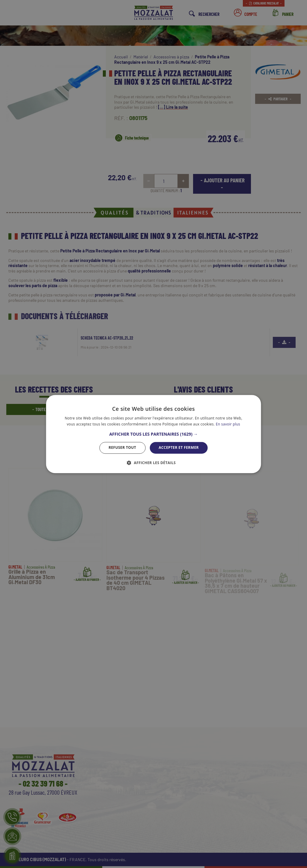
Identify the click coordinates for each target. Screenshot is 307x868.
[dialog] (153, 434)
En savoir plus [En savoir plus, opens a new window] (228, 424)
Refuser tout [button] (122, 448)
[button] (153, 434)
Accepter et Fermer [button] (179, 448)
